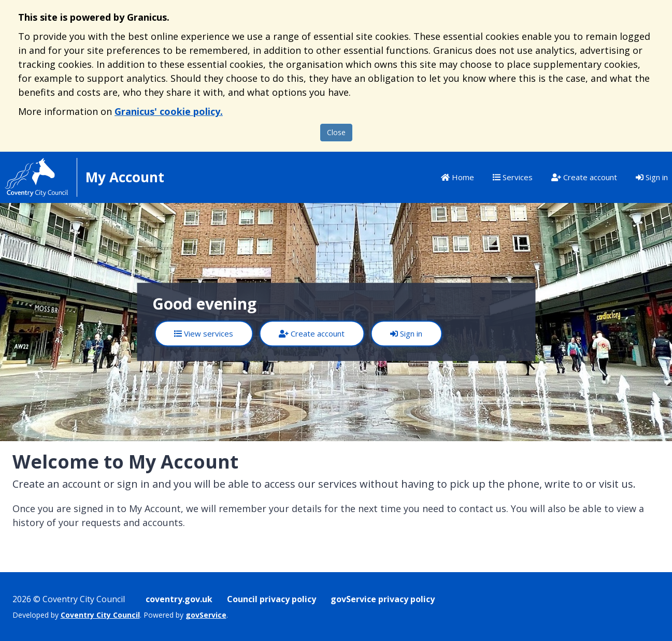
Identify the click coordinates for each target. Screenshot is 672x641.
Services (513, 177)
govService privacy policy (383, 599)
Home (457, 177)
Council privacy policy (271, 599)
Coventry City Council (100, 615)
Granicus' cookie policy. (169, 111)
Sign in (652, 177)
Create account (584, 177)
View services (204, 333)
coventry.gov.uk (179, 599)
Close (336, 132)
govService (206, 615)
